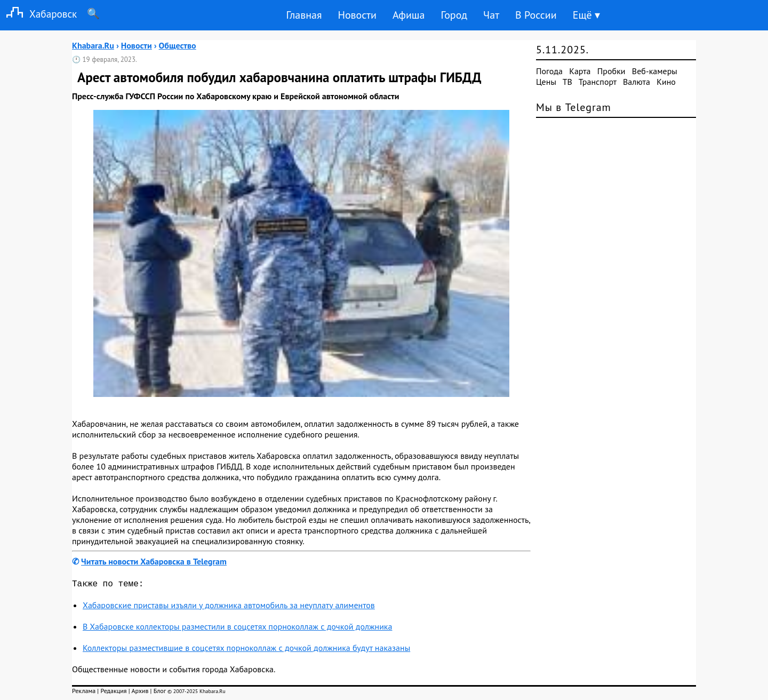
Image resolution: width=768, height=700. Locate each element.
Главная (304, 15)
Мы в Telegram (574, 107)
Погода (549, 71)
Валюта (637, 82)
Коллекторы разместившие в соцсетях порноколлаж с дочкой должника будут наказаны (246, 650)
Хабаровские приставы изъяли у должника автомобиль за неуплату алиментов (229, 607)
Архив (140, 693)
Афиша (409, 15)
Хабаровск (38, 14)
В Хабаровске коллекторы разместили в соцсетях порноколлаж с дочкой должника (237, 629)
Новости (357, 15)
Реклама (84, 693)
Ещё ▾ (586, 15)
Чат (491, 15)
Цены (546, 82)
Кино (666, 82)
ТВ (567, 82)
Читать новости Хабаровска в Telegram (154, 561)
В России (536, 15)
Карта (580, 71)
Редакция (113, 693)
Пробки (611, 71)
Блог (160, 693)
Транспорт (598, 82)
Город (454, 15)
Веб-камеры (655, 71)
